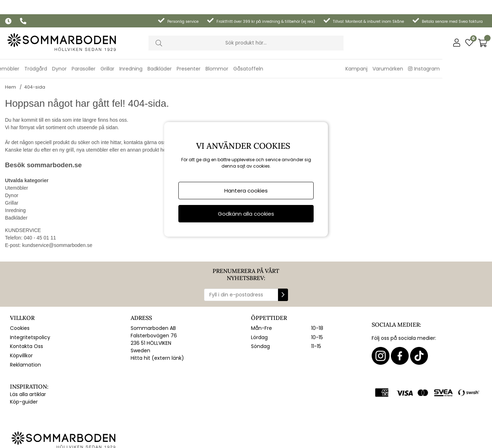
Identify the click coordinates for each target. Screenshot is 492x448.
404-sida (35, 78)
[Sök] (246, 29)
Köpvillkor (21, 346)
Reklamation (25, 355)
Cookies (20, 319)
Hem (11, 78)
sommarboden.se (54, 156)
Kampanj (406, 54)
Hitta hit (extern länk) (157, 349)
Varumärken (438, 54)
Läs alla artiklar (28, 385)
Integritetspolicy (30, 328)
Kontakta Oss (27, 337)
